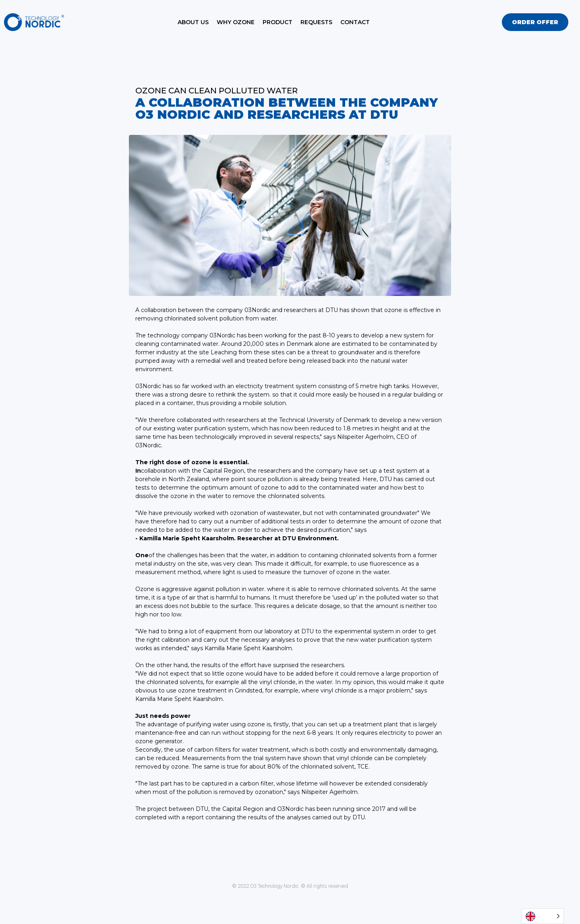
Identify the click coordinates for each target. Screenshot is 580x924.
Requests (316, 22)
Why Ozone (236, 22)
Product (278, 22)
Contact (355, 22)
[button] (535, 22)
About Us (193, 22)
